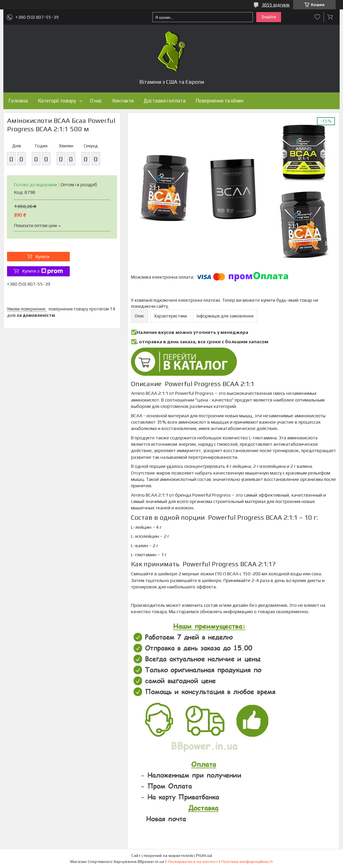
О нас (96, 101)
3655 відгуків (276, 5)
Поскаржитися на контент (193, 862)
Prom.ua (204, 855)
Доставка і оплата (165, 101)
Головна (18, 101)
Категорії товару (57, 101)
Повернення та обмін (220, 101)
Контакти (123, 101)
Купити (43, 257)
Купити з (42, 271)
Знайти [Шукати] (269, 17)
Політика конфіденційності (247, 862)
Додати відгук (318, 17)
